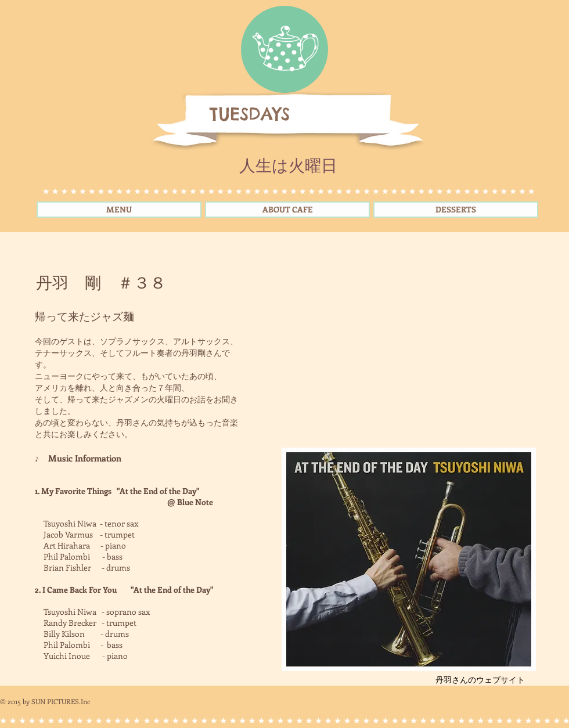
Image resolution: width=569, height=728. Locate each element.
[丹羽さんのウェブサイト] (480, 680)
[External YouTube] (408, 351)
